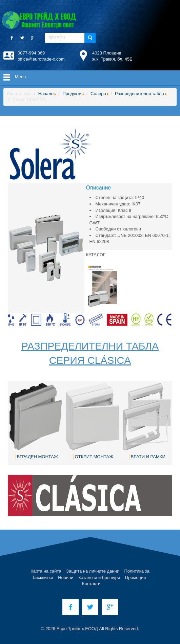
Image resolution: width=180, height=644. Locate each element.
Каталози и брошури (99, 578)
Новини (66, 578)
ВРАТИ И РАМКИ (148, 457)
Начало (46, 94)
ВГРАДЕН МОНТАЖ (37, 457)
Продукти (72, 94)
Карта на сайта (46, 571)
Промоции (136, 578)
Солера (98, 94)
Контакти (91, 584)
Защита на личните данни (93, 571)
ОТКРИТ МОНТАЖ (94, 457)
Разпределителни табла (139, 94)
